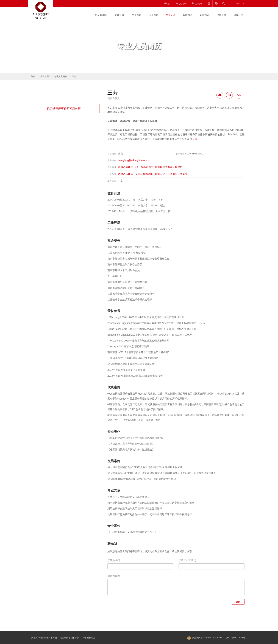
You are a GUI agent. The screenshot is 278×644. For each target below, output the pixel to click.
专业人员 (171, 15)
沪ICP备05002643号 (235, 638)
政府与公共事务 (179, 174)
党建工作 (119, 15)
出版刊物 (222, 15)
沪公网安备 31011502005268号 (207, 638)
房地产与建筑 (126, 174)
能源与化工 (161, 174)
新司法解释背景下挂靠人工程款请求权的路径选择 (135, 509)
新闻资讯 (205, 15)
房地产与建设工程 (128, 167)
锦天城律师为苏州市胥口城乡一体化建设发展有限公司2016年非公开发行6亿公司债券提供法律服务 (162, 473)
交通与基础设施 (144, 174)
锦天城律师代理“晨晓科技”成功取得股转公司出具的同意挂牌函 (142, 479)
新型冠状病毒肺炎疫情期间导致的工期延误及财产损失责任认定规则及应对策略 (151, 503)
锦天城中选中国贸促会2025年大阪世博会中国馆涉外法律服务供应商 (145, 467)
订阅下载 (239, 15)
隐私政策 (75, 638)
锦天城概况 (101, 15)
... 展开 (196, 139)
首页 (33, 77)
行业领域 (154, 15)
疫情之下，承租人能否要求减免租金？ (129, 497)
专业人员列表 (60, 77)
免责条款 (64, 638)
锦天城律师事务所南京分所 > (65, 108)
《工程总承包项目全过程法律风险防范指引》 (132, 532)
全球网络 (188, 15)
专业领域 (137, 15)
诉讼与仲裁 (146, 167)
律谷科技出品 (89, 638)
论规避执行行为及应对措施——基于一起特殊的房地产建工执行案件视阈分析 (150, 514)
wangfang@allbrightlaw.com (134, 160)
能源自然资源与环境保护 (169, 167)
